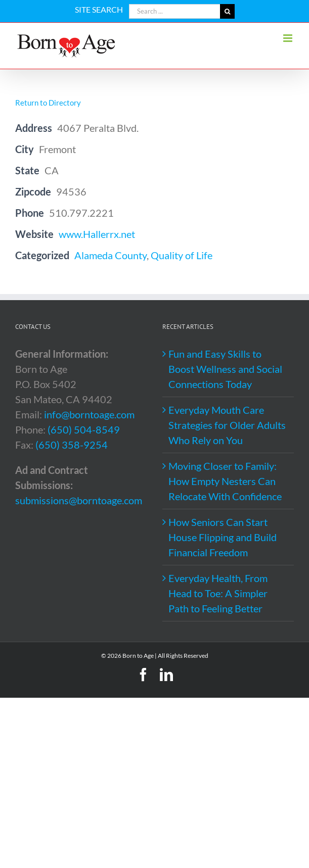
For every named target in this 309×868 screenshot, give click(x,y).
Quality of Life (182, 255)
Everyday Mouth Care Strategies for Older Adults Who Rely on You (227, 425)
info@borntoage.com (89, 414)
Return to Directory (48, 103)
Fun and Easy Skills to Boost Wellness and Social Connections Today (225, 369)
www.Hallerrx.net (97, 234)
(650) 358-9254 (72, 445)
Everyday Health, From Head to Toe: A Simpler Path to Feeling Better (218, 593)
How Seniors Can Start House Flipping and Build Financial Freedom (223, 537)
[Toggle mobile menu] (289, 38)
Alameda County (111, 255)
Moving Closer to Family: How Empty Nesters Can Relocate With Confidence (225, 481)
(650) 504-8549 (84, 429)
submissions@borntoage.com (79, 500)
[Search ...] (174, 11)
